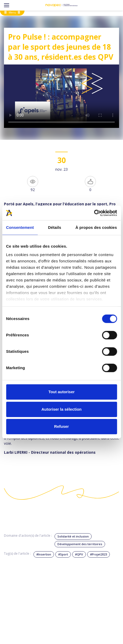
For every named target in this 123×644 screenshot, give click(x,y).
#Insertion (44, 554)
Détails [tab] (55, 227)
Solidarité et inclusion (73, 536)
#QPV (79, 554)
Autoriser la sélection (61, 409)
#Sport (63, 554)
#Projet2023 (99, 554)
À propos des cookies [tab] (96, 227)
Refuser (62, 426)
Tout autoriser (62, 392)
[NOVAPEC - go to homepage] (61, 5)
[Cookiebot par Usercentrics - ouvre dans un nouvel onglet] (94, 213)
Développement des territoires (80, 544)
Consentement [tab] (20, 227)
